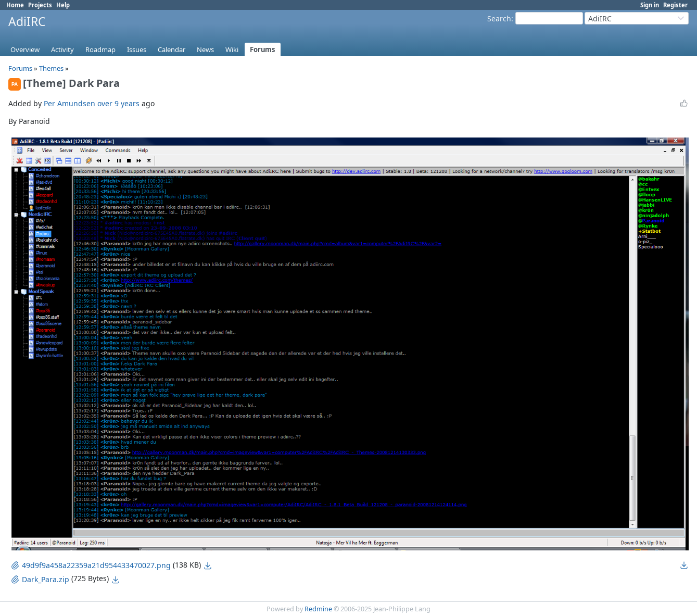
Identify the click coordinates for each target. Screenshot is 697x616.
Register (675, 5)
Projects (40, 5)
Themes (51, 68)
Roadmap (100, 49)
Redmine (318, 609)
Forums (263, 49)
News (205, 49)
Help (63, 5)
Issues (137, 49)
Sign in (650, 5)
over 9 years (118, 103)
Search (499, 18)
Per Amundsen (69, 103)
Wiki (232, 49)
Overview (25, 49)
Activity (62, 49)
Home (15, 5)
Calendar (172, 49)
